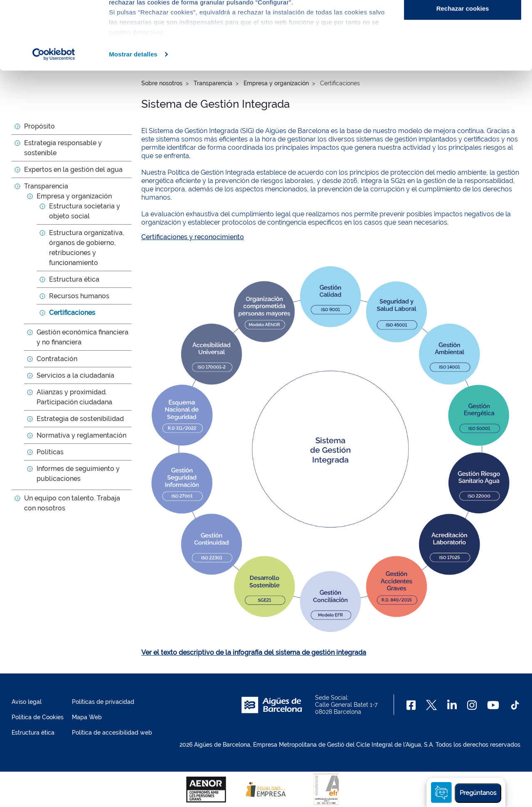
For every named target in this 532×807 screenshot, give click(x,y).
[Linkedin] (452, 705)
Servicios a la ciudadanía (75, 375)
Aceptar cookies (463, 22)
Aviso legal (27, 702)
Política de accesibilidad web (112, 733)
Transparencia (46, 186)
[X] (431, 705)
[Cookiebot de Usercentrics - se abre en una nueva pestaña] (54, 122)
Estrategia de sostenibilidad (80, 419)
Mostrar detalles (133, 122)
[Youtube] (493, 705)
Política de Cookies (38, 717)
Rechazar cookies (463, 76)
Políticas (50, 452)
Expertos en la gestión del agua (73, 170)
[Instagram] (472, 705)
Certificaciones (72, 313)
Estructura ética (74, 279)
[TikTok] (515, 705)
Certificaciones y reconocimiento (193, 237)
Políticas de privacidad (103, 702)
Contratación (57, 359)
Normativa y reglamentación (81, 435)
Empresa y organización (74, 196)
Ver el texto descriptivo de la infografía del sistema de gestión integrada (254, 652)
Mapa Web (87, 717)
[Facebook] (411, 705)
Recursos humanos (79, 296)
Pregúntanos (478, 793)
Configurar (463, 49)
